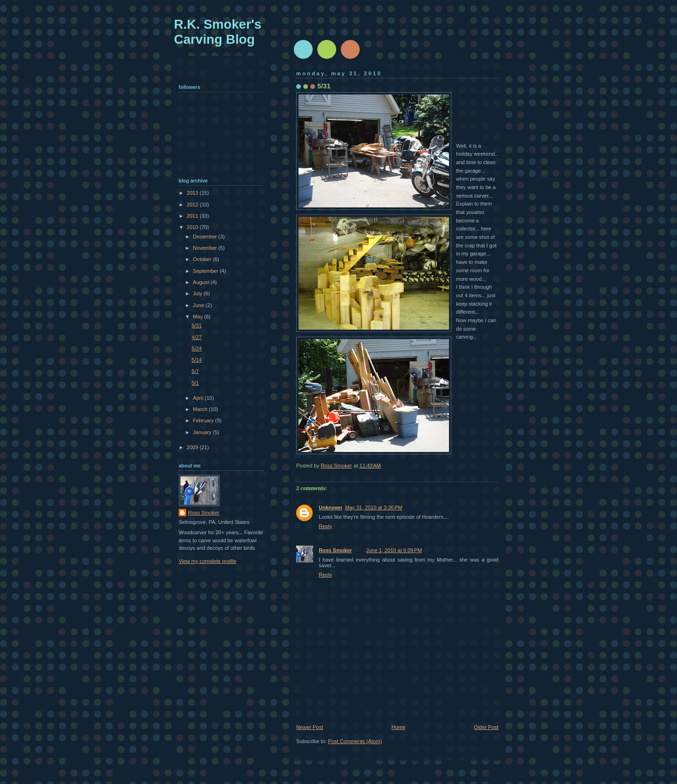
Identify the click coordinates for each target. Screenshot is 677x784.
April (199, 398)
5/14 (197, 360)
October (203, 259)
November (205, 248)
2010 (193, 227)
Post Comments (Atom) (355, 741)
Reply (325, 526)
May (198, 317)
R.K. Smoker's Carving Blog (218, 32)
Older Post (486, 727)
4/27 (197, 337)
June (199, 305)
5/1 (195, 383)
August (201, 282)
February (204, 420)
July (198, 293)
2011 (193, 216)
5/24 (197, 348)
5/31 (197, 325)
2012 (193, 205)
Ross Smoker (335, 550)
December (205, 237)
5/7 (195, 371)
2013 (193, 193)
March (201, 409)
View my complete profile (208, 561)
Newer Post (310, 727)
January (203, 432)
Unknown (331, 507)
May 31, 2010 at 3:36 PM (374, 507)
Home (398, 727)
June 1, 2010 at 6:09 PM (394, 550)
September (206, 271)
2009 (193, 447)
